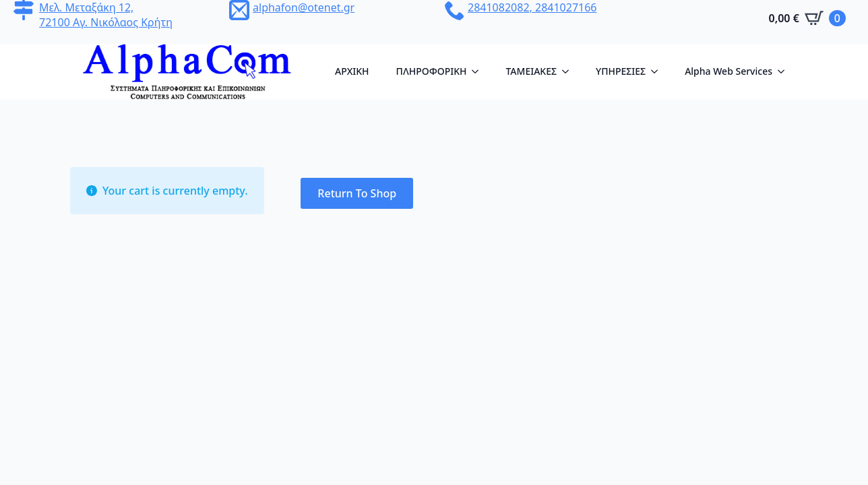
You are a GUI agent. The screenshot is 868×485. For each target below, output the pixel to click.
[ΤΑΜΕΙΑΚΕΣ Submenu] (569, 71)
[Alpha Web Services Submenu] (785, 71)
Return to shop (357, 193)
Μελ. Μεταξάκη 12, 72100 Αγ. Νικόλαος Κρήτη (106, 15)
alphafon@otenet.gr (304, 7)
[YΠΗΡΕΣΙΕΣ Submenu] (658, 71)
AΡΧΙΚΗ (352, 71)
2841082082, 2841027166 (532, 7)
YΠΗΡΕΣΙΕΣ (621, 71)
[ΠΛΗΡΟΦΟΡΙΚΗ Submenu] (479, 71)
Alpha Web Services (728, 71)
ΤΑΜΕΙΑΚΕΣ (531, 71)
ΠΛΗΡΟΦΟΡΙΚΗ (432, 71)
